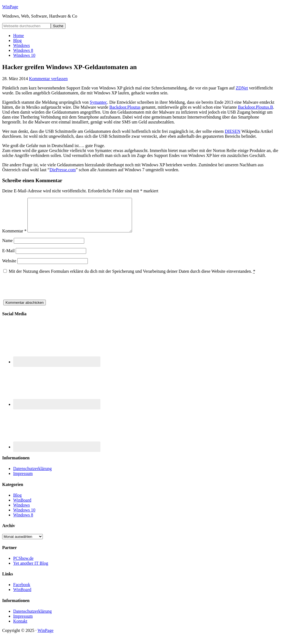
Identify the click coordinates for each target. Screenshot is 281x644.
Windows (22, 512)
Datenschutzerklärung (32, 475)
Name (7, 247)
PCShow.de (23, 565)
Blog (17, 502)
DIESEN (233, 131)
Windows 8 (23, 521)
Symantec (98, 102)
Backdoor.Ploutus (125, 107)
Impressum (23, 480)
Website (9, 267)
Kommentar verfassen (48, 79)
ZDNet (242, 88)
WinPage (10, 7)
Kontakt (20, 628)
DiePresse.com (63, 170)
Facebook (22, 591)
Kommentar (14, 237)
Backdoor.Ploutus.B (255, 107)
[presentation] (44, 296)
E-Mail (8, 257)
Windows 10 (24, 517)
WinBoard (22, 507)
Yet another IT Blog (31, 570)
